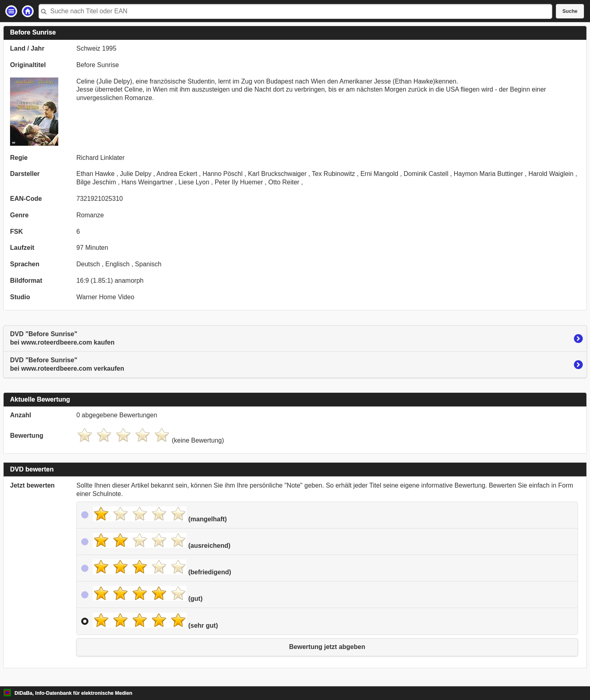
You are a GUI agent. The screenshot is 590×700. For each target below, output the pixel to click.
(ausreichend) (162, 541)
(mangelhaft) (160, 514)
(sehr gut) (155, 621)
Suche (570, 11)
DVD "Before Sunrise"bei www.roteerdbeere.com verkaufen (67, 364)
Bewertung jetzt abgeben (327, 647)
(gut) (148, 594)
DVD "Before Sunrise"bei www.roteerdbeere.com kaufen (62, 338)
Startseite (28, 11)
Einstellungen (11, 11)
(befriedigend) (162, 567)
